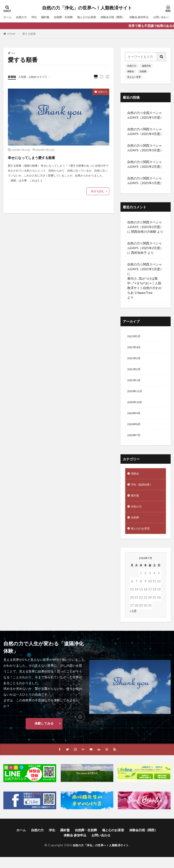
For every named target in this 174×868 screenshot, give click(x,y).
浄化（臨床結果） (143, 492)
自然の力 (24, 17)
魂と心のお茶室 (97, 17)
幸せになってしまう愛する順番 (47, 157)
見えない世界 (134, 77)
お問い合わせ (101, 846)
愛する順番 (29, 34)
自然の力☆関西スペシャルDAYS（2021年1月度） (145, 181)
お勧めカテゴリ (42, 77)
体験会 (131, 71)
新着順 (13, 77)
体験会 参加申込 (156, 17)
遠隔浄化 (146, 66)
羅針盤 (50, 17)
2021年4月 (135, 348)
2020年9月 (135, 418)
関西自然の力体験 (144, 232)
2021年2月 (135, 372)
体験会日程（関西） (126, 17)
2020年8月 (135, 430)
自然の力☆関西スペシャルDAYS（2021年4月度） (145, 131)
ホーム (8, 17)
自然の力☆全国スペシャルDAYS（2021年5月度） (145, 115)
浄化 (38, 17)
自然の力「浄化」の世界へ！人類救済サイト (87, 8)
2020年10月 (136, 407)
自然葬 (143, 71)
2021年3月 (135, 360)
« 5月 (133, 622)
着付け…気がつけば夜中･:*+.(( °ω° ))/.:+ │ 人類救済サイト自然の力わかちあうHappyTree (145, 285)
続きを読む (98, 191)
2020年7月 (135, 442)
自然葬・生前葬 (70, 17)
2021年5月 (135, 337)
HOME (11, 34)
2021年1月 (135, 383)
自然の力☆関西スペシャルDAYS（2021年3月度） (145, 148)
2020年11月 (136, 395)
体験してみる (44, 734)
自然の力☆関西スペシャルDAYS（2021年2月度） (145, 164)
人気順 (24, 77)
